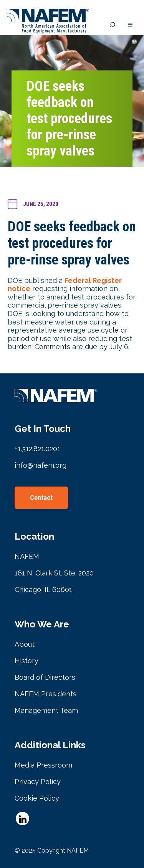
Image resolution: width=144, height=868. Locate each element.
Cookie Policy (37, 798)
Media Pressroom (43, 765)
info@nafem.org (41, 465)
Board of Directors (45, 677)
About (25, 644)
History (26, 661)
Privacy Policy (38, 782)
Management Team (46, 710)
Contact (41, 498)
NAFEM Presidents (46, 694)
